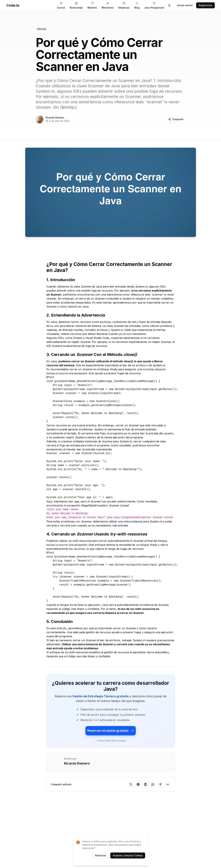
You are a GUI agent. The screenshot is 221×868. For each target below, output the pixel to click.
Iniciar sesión (185, 5)
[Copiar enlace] (168, 784)
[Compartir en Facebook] (138, 784)
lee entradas (133, 326)
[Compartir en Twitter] (131, 784)
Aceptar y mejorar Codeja (128, 855)
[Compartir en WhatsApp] (153, 784)
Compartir (176, 119)
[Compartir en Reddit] (145, 784)
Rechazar (101, 855)
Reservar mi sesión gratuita (111, 731)
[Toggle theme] (169, 5)
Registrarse (205, 5)
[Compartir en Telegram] (160, 784)
